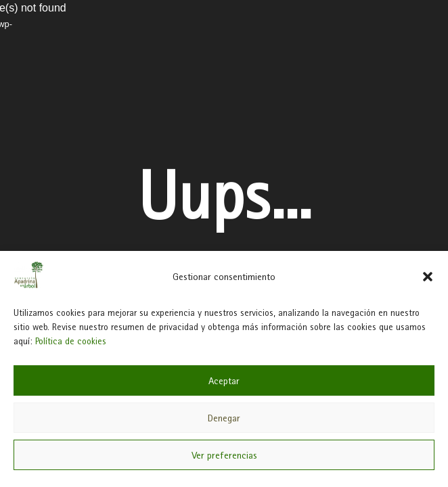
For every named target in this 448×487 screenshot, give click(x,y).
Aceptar (224, 381)
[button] (428, 277)
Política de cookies (71, 341)
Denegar (224, 418)
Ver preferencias (224, 455)
